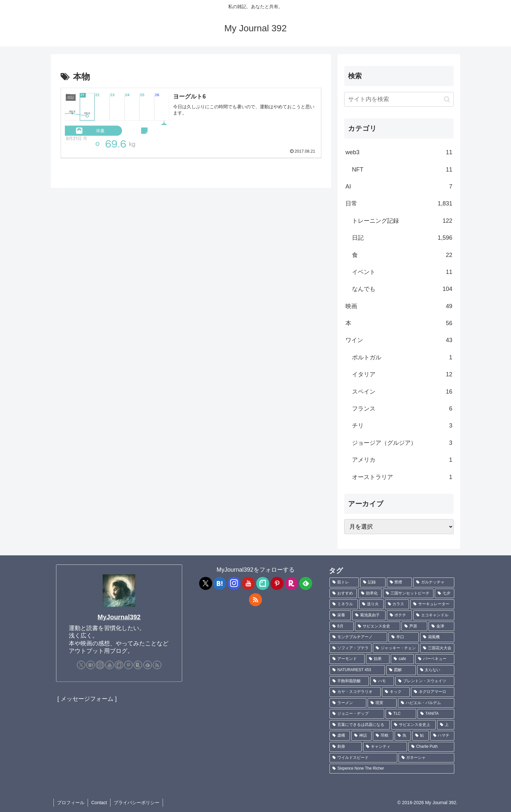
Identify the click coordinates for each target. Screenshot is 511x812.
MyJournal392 (119, 617)
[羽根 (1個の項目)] (383, 736)
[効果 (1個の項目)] (378, 659)
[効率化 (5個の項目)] (370, 594)
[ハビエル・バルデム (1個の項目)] (426, 703)
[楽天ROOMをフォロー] (138, 665)
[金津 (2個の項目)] (441, 626)
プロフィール (71, 803)
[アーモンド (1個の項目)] (347, 659)
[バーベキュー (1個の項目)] (435, 659)
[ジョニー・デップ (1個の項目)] (357, 714)
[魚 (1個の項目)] (403, 736)
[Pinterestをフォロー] (128, 665)
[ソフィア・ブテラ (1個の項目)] (350, 648)
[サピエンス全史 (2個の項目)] (378, 626)
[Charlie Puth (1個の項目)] (431, 747)
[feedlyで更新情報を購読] (148, 665)
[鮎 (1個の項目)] (420, 736)
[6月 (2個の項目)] (342, 626)
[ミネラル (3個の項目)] (344, 604)
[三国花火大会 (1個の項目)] (437, 648)
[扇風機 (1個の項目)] (437, 637)
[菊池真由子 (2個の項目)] (369, 615)
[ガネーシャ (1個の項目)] (426, 758)
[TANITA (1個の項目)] (436, 714)
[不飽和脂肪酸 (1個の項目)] (349, 681)
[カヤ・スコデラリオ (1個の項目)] (355, 692)
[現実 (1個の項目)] (382, 703)
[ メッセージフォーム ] (87, 699)
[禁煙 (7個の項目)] (400, 582)
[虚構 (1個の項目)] (340, 736)
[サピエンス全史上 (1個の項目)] (413, 725)
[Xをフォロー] (81, 665)
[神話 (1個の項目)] (361, 736)
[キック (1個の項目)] (396, 692)
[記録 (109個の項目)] (373, 582)
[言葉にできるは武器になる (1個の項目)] (360, 725)
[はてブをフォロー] (91, 665)
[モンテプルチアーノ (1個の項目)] (358, 637)
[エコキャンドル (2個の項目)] (434, 615)
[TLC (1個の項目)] (401, 714)
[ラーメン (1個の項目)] (348, 703)
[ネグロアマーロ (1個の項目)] (433, 692)
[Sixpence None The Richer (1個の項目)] (392, 769)
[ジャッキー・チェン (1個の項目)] (396, 648)
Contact (99, 803)
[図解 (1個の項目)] (401, 670)
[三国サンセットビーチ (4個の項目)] (408, 594)
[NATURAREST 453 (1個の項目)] (357, 670)
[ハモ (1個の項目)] (382, 681)
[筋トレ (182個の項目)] (344, 582)
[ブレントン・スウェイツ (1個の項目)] (425, 681)
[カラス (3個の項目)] (397, 604)
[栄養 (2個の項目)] (340, 615)
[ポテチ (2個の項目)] (400, 615)
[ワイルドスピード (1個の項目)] (363, 758)
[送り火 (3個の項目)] (371, 604)
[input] (399, 99)
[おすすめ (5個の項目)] (343, 594)
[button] (447, 99)
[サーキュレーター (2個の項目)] (432, 604)
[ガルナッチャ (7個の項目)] (434, 582)
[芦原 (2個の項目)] (414, 626)
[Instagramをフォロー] (100, 665)
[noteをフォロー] (119, 665)
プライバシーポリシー (137, 803)
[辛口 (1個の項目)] (404, 637)
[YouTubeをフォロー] (109, 665)
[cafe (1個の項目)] (402, 659)
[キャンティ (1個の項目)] (385, 747)
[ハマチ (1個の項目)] (442, 736)
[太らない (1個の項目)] (436, 670)
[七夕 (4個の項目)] (445, 594)
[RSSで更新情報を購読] (157, 665)
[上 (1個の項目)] (446, 725)
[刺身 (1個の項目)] (346, 747)
